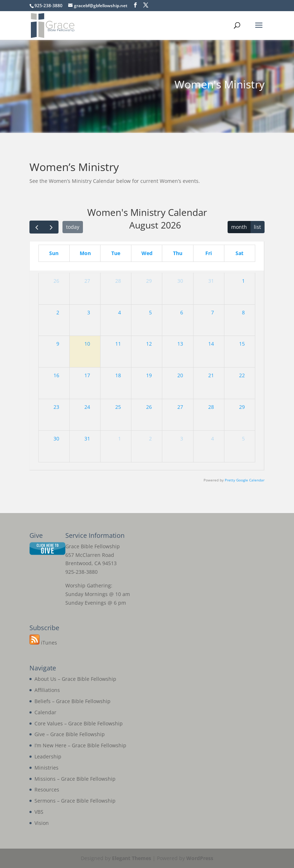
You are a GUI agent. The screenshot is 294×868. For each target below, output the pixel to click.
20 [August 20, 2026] (180, 375)
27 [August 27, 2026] (180, 407)
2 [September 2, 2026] (150, 438)
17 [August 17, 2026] (87, 375)
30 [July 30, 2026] (180, 281)
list (257, 227)
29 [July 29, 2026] (149, 281)
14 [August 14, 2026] (211, 344)
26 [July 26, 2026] (56, 281)
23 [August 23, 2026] (56, 407)
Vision (42, 823)
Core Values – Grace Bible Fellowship (79, 723)
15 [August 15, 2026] (242, 344)
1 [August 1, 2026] (243, 281)
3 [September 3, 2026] (182, 438)
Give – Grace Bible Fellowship (70, 734)
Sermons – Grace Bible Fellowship (75, 801)
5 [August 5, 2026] (150, 312)
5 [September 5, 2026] (243, 438)
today (73, 227)
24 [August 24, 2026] (87, 407)
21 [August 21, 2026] (211, 375)
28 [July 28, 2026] (118, 281)
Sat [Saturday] (239, 253)
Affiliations (47, 690)
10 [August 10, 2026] (87, 344)
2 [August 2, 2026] (58, 312)
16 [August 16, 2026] (56, 375)
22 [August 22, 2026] (242, 375)
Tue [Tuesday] (116, 253)
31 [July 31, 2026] (211, 281)
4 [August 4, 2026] (120, 312)
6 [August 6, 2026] (182, 312)
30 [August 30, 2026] (56, 438)
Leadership (48, 756)
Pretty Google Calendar (245, 480)
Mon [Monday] (85, 253)
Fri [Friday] (209, 253)
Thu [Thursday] (178, 253)
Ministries (46, 768)
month (239, 227)
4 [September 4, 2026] (213, 438)
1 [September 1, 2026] (120, 438)
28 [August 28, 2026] (211, 407)
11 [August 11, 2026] (118, 344)
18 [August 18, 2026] (118, 375)
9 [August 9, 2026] (58, 344)
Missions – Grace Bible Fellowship (75, 779)
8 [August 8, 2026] (243, 312)
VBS (39, 812)
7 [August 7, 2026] (213, 312)
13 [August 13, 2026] (180, 344)
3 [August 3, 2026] (89, 312)
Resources (47, 789)
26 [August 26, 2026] (149, 407)
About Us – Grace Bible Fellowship (75, 679)
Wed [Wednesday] (147, 253)
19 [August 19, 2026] (149, 375)
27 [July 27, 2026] (87, 281)
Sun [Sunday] (54, 253)
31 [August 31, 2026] (87, 438)
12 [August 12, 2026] (149, 344)
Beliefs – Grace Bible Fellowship (73, 701)
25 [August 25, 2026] (118, 407)
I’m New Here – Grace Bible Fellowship (80, 745)
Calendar (45, 712)
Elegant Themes (132, 858)
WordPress (200, 858)
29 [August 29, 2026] (242, 407)
